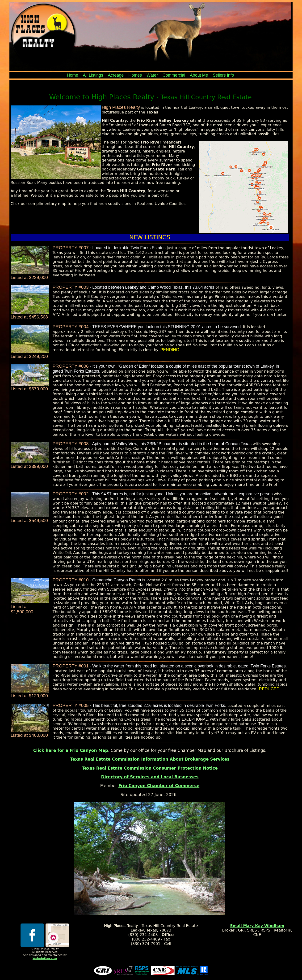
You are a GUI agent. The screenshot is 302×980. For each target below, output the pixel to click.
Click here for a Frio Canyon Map (71, 750)
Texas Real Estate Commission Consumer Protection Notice (150, 768)
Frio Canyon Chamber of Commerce (159, 786)
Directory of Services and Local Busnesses (150, 777)
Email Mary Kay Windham (257, 926)
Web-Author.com (45, 958)
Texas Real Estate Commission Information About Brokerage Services (150, 759)
